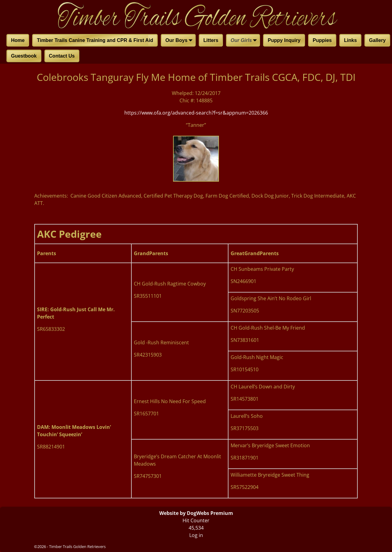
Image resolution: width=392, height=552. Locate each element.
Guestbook (24, 56)
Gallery (377, 40)
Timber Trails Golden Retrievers (77, 546)
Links (350, 40)
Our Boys (180, 41)
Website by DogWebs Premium (196, 513)
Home (18, 40)
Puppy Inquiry (284, 40)
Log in (196, 535)
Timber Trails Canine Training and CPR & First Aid (95, 40)
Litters (211, 40)
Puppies (322, 40)
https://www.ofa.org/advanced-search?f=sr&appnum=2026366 (196, 113)
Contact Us (62, 56)
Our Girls (245, 41)
